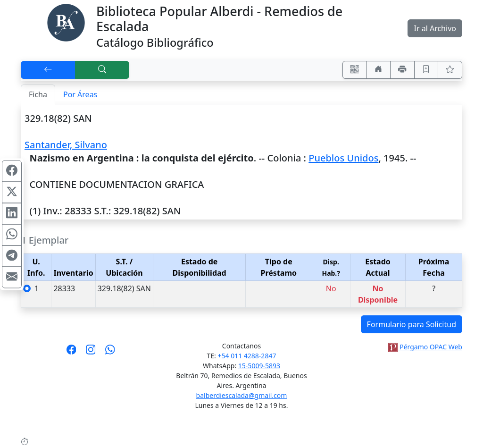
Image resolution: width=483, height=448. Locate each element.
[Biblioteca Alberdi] (66, 22)
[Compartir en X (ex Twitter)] (12, 192)
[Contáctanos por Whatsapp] (110, 353)
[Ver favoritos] (450, 70)
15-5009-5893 (259, 366)
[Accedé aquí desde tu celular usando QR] (355, 70)
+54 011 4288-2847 (247, 356)
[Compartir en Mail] (12, 277)
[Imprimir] (402, 70)
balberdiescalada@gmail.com (242, 395)
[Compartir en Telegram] (12, 256)
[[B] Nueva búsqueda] (102, 70)
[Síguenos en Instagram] (91, 353)
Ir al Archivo (435, 28)
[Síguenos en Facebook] (71, 353)
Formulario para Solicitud (412, 324)
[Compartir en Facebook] (12, 171)
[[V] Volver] (48, 70)
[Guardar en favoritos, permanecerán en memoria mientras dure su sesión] (426, 70)
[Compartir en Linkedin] (12, 213)
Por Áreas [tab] (80, 94)
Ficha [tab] (38, 94)
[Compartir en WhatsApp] (12, 235)
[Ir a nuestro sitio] (379, 70)
